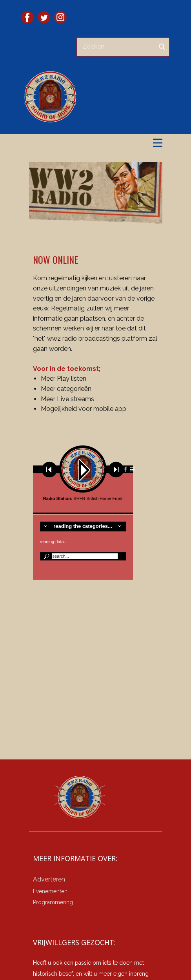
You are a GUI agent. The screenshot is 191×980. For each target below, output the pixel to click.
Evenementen (50, 891)
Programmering (53, 902)
